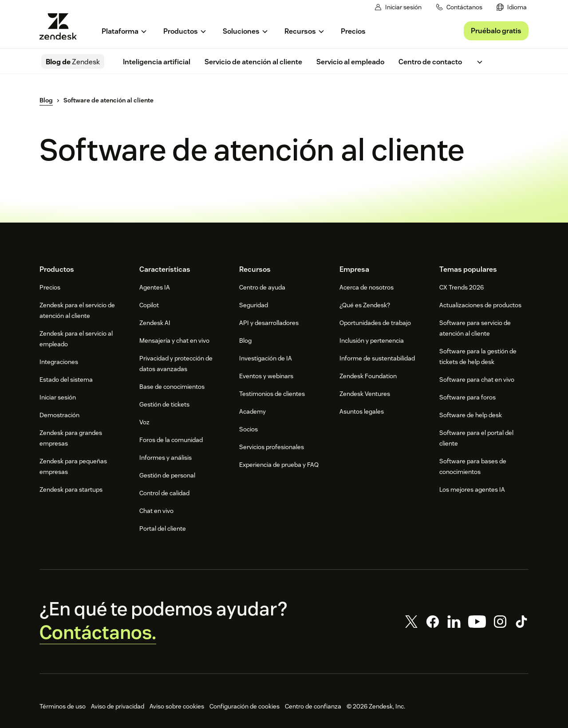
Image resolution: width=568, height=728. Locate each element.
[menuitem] (512, 7)
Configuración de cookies (245, 706)
